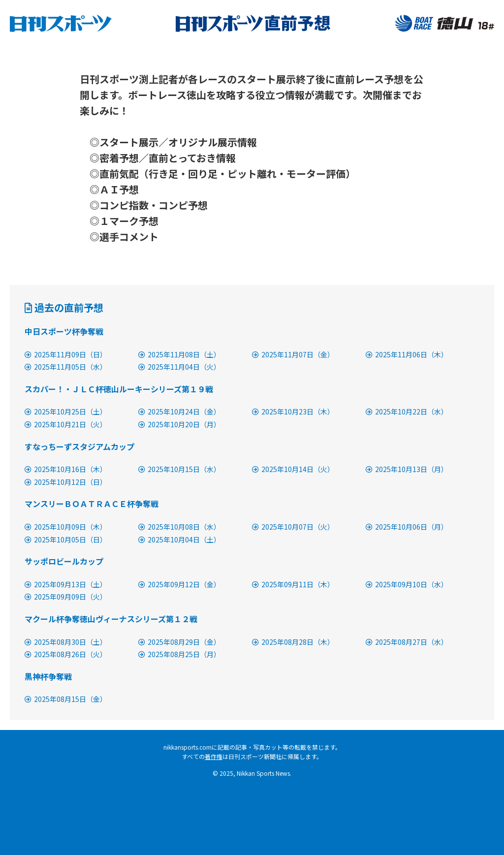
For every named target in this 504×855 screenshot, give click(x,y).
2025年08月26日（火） (66, 654)
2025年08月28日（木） (293, 642)
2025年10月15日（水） (179, 469)
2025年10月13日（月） (407, 469)
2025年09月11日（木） (293, 584)
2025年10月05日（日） (66, 539)
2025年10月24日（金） (179, 412)
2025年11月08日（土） (179, 354)
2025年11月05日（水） (66, 367)
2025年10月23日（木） (293, 412)
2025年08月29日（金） (179, 642)
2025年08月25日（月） (179, 654)
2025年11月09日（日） (66, 354)
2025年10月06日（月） (407, 527)
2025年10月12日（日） (66, 482)
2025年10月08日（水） (179, 527)
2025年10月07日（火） (293, 527)
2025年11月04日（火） (179, 367)
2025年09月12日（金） (179, 584)
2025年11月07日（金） (293, 354)
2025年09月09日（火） (66, 597)
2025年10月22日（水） (407, 412)
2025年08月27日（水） (407, 642)
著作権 (214, 756)
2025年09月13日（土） (66, 584)
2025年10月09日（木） (66, 527)
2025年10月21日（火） (66, 424)
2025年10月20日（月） (179, 424)
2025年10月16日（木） (66, 469)
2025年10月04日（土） (179, 539)
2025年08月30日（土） (66, 642)
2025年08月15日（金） (66, 699)
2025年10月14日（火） (293, 469)
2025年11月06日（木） (407, 354)
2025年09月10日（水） (407, 584)
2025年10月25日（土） (66, 412)
